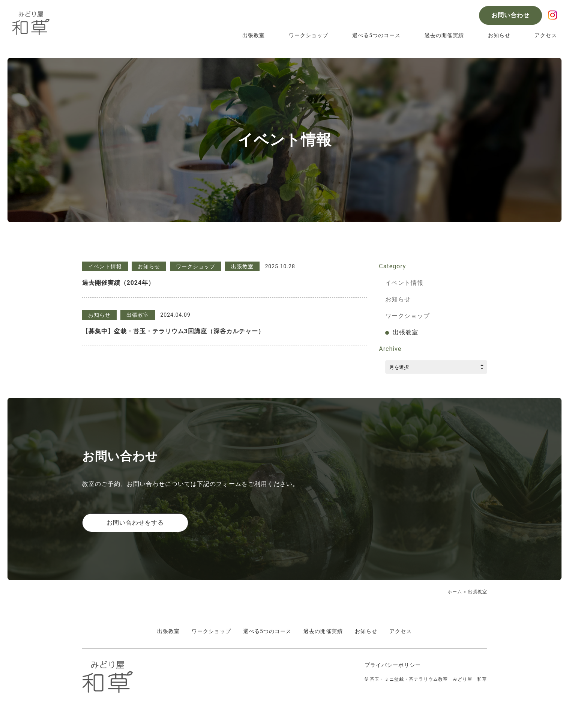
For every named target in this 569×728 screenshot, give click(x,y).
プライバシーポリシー (393, 665)
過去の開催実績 (444, 35)
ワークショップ (309, 35)
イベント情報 (404, 283)
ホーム (455, 592)
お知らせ (499, 35)
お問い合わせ (510, 15)
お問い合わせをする (135, 523)
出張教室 (254, 35)
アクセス (546, 35)
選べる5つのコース (376, 35)
